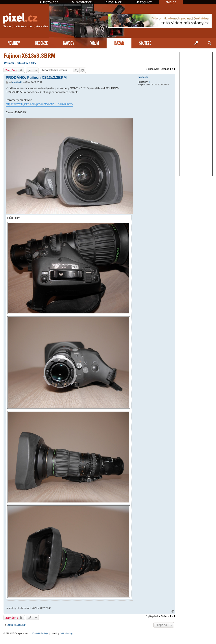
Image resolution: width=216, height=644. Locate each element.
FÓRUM (94, 43)
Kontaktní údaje (40, 634)
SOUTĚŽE (145, 43)
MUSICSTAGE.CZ (82, 2)
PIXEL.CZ (171, 2)
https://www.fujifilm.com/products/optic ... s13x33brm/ (39, 104)
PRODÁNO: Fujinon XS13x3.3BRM (36, 78)
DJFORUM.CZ (114, 2)
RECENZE (42, 43)
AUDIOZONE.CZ (49, 2)
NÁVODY (69, 43)
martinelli (143, 77)
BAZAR (119, 43)
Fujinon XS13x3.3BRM (30, 56)
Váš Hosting (66, 634)
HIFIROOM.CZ (144, 2)
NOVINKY (14, 43)
